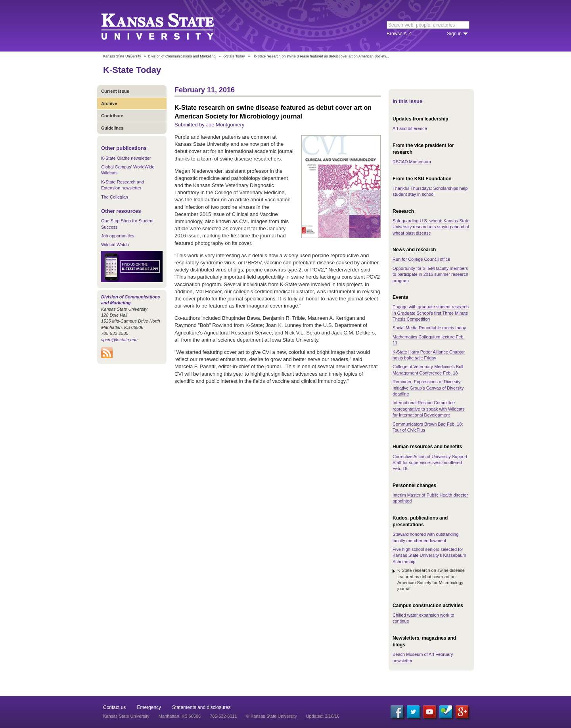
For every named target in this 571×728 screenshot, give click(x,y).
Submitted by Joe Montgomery (209, 125)
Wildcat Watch (115, 245)
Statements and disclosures (201, 707)
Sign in (454, 34)
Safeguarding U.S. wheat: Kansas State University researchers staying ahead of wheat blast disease (431, 227)
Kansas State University (168, 26)
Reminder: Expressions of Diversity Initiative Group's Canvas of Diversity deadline (428, 388)
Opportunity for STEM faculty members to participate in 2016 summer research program (430, 274)
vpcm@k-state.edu (119, 340)
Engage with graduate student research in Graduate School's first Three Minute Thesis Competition (431, 313)
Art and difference (410, 128)
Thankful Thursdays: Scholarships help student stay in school (430, 191)
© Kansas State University (272, 716)
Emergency (149, 707)
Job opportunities (118, 236)
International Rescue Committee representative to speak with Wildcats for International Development (429, 409)
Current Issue (115, 91)
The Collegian (115, 197)
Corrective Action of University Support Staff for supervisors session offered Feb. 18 (430, 463)
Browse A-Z (399, 34)
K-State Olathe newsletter (126, 158)
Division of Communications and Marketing (182, 56)
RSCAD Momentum (412, 162)
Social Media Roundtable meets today (429, 328)
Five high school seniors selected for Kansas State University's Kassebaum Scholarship (429, 555)
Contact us (114, 707)
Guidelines (112, 128)
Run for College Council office (421, 259)
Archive (109, 103)
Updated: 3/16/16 (323, 716)
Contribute (112, 116)
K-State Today (234, 56)
